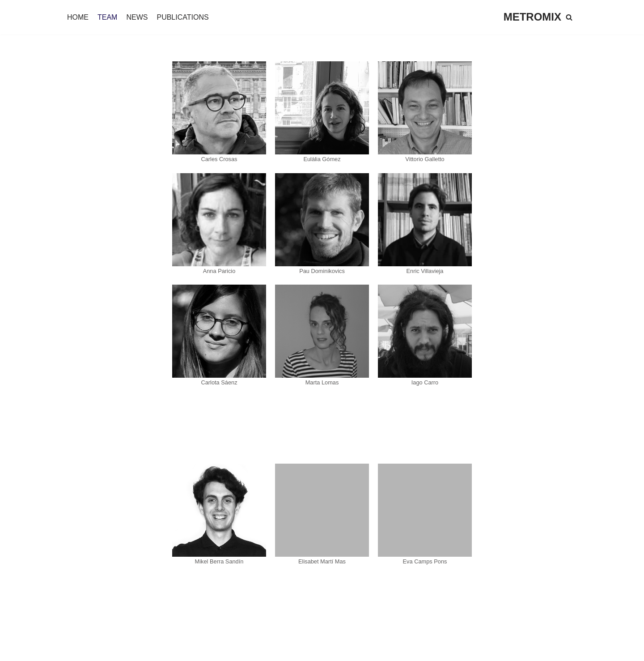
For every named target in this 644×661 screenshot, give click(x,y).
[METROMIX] (532, 17)
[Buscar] (569, 17)
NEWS (137, 17)
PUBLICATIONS (182, 17)
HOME (78, 17)
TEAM (107, 17)
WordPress (109, 650)
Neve (15, 650)
